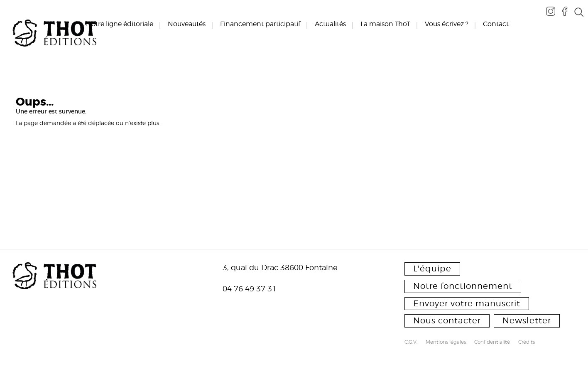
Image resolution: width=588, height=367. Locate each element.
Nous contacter (447, 320)
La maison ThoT (385, 24)
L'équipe (432, 268)
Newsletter (527, 320)
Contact (496, 24)
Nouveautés (187, 24)
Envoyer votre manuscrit (467, 303)
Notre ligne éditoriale (120, 24)
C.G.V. (411, 342)
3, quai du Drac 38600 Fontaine (280, 267)
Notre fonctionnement (463, 286)
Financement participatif (260, 24)
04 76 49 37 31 (250, 289)
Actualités (330, 24)
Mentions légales (446, 342)
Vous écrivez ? (447, 24)
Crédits (527, 342)
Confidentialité (492, 342)
